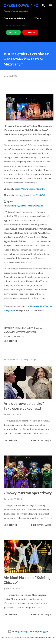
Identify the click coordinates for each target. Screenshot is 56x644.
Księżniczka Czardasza (28, 328)
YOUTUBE (30, 32)
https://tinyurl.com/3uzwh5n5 (28, 206)
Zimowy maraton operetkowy (28, 493)
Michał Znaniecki (14, 336)
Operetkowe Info (21, 5)
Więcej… (39, 18)
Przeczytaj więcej (42, 440)
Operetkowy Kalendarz (15, 18)
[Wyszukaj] (43, 5)
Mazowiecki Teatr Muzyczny (20, 332)
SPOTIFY (13, 32)
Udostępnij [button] (10, 341)
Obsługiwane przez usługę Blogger (28, 631)
